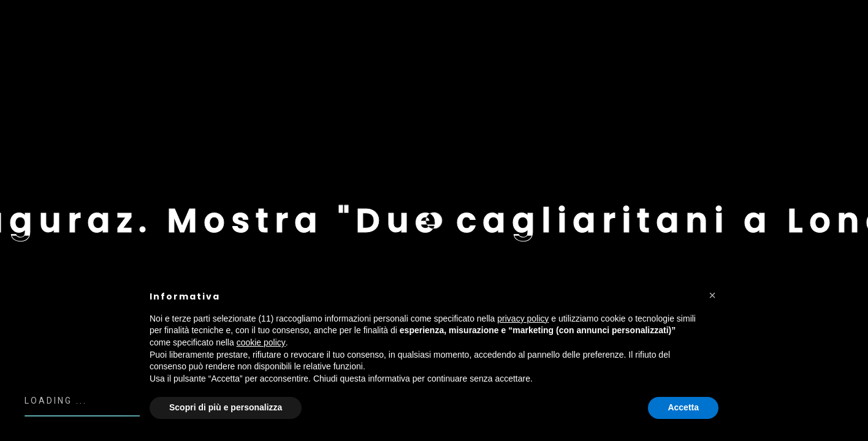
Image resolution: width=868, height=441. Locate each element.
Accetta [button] (683, 407)
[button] (712, 295)
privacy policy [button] (523, 318)
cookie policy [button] (261, 342)
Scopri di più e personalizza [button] (226, 407)
